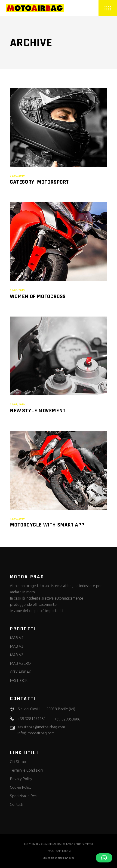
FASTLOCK (19, 680)
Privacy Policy (21, 779)
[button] (104, 858)
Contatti (17, 804)
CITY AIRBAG (21, 672)
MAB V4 (17, 638)
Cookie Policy (21, 787)
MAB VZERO (20, 663)
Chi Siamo (18, 762)
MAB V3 (17, 646)
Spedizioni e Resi (24, 796)
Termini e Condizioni (26, 770)
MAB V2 (17, 655)
